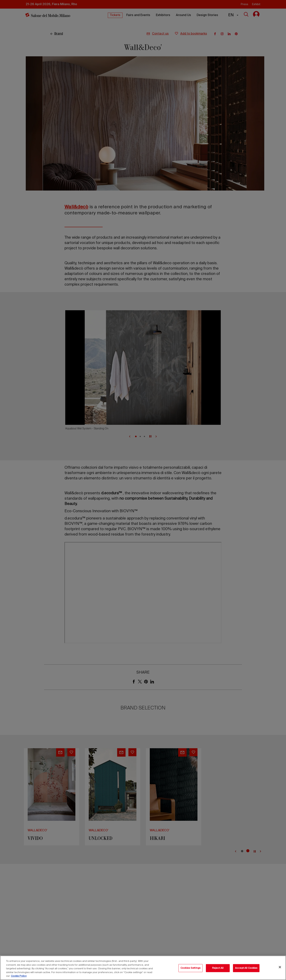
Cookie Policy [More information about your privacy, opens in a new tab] (19, 976)
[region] (143, 968)
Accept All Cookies (246, 968)
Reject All (218, 968)
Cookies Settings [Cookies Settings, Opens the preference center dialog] (191, 968)
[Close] (280, 967)
